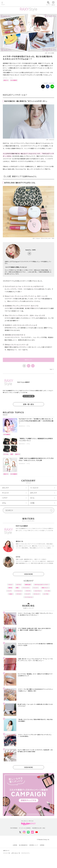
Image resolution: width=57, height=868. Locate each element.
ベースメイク (34, 488)
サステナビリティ (26, 853)
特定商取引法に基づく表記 (39, 828)
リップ (9, 591)
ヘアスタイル (18, 591)
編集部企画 (28, 585)
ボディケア (34, 493)
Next (52, 369)
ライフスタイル (29, 597)
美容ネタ (6, 80)
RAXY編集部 (14, 80)
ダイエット (37, 594)
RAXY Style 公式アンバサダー (42, 585)
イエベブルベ (38, 591)
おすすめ (6, 454)
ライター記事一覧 (28, 396)
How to (10, 585)
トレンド (35, 588)
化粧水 (11, 594)
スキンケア (5, 488)
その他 (32, 503)
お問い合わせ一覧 (16, 853)
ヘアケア (5, 498)
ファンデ (27, 594)
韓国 (12, 454)
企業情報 (15, 845)
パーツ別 (47, 591)
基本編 (10, 588)
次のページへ (28, 360)
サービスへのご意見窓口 (25, 828)
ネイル (32, 498)
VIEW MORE (28, 574)
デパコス (19, 594)
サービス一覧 (7, 853)
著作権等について (34, 845)
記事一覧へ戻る (28, 404)
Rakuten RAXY (10, 3)
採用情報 (42, 845)
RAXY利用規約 (14, 828)
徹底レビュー (45, 588)
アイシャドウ (26, 588)
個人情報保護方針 (23, 845)
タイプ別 (46, 594)
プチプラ (28, 591)
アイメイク (5, 493)
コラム (11, 78)
